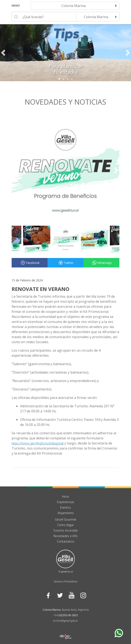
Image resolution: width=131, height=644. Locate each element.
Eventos (66, 507)
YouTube (71, 595)
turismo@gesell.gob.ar (65, 621)
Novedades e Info (65, 536)
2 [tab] (63, 79)
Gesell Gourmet (66, 519)
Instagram (83, 595)
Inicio (66, 496)
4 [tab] (72, 79)
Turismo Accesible (65, 530)
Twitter (65, 263)
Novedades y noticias (65, 102)
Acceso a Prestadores (66, 581)
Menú (16, 5)
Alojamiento (66, 513)
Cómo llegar (65, 525)
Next (128, 53)
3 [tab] (68, 79)
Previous (3, 53)
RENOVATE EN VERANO (40, 289)
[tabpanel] (65, 53)
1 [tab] (59, 79)
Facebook (30, 263)
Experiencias (66, 502)
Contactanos (66, 541)
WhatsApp (101, 263)
